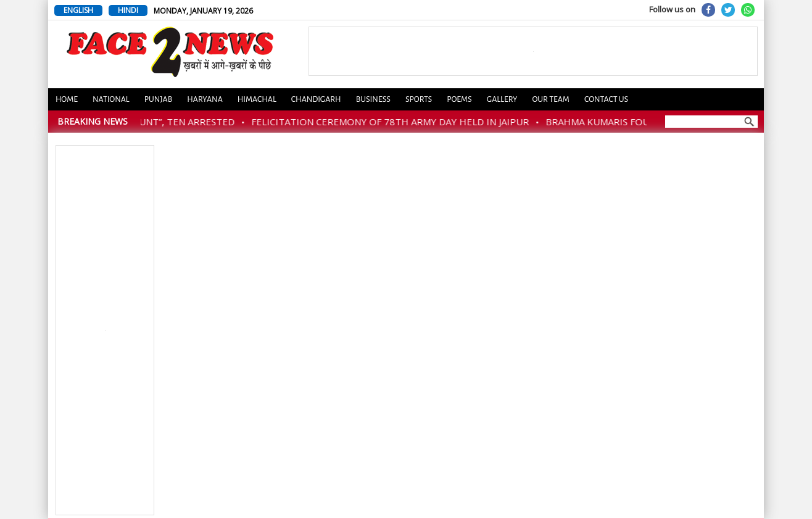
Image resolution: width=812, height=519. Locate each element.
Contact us (606, 99)
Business (373, 99)
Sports (419, 99)
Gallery (502, 99)
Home (67, 99)
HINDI (128, 10)
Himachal (257, 99)
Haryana (205, 99)
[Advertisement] (106, 331)
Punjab (159, 99)
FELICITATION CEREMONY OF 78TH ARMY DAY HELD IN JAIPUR (394, 122)
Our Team (550, 99)
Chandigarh (316, 99)
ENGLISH (78, 10)
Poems (459, 99)
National (111, 99)
